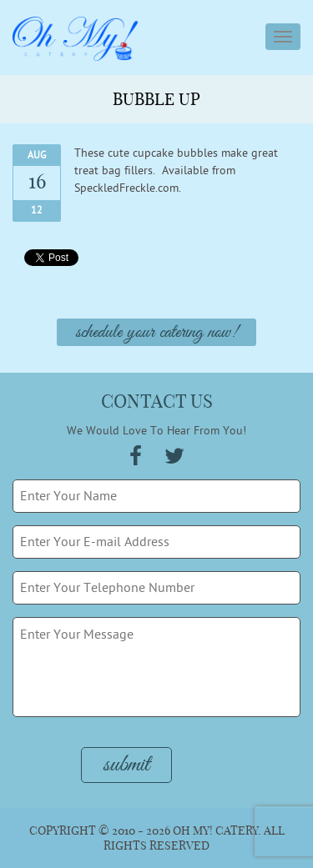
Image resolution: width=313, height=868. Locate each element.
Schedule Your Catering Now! (156, 333)
